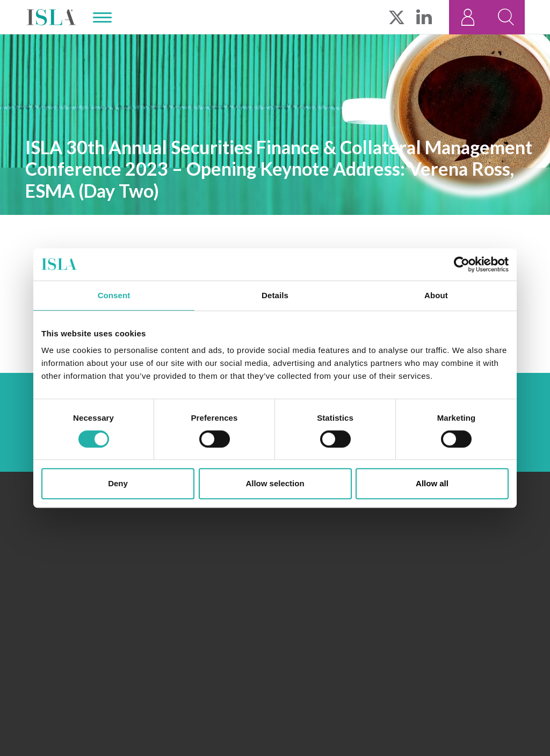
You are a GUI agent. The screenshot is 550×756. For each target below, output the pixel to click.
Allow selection (275, 483)
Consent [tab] (114, 295)
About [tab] (436, 295)
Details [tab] (275, 295)
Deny (118, 483)
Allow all (432, 483)
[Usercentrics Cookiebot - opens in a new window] (462, 264)
